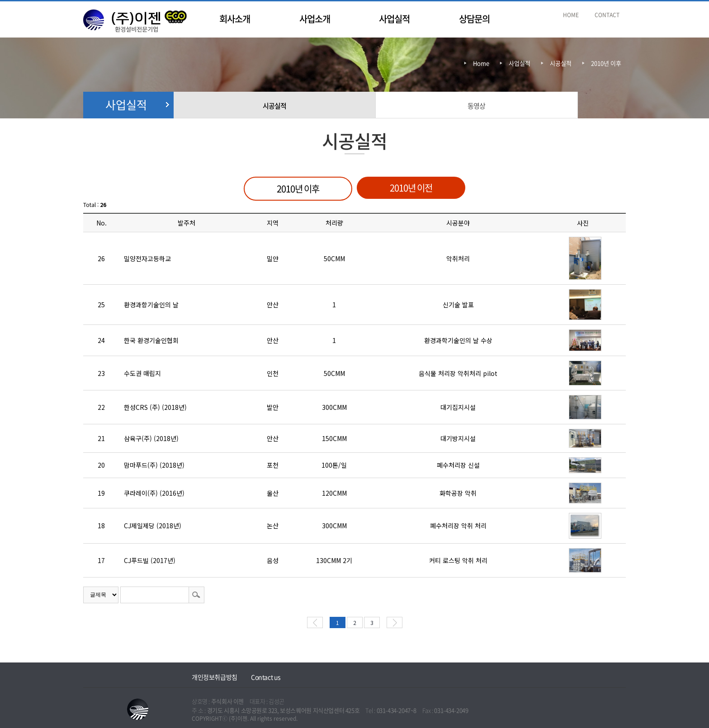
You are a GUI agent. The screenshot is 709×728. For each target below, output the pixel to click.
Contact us (266, 677)
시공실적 (274, 106)
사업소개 (315, 19)
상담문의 (474, 19)
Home (481, 63)
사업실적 (394, 19)
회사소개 (235, 19)
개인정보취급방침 (215, 677)
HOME (571, 15)
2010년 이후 (606, 63)
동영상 (476, 106)
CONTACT (607, 15)
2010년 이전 (411, 188)
